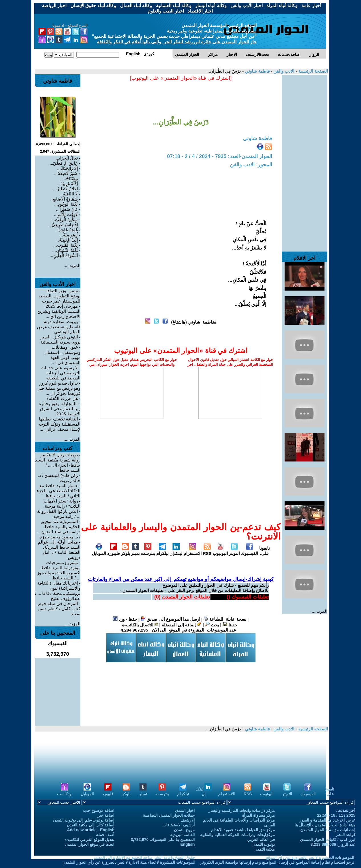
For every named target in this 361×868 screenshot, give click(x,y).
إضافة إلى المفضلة (182, 625)
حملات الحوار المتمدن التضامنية (169, 815)
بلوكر (125, 551)
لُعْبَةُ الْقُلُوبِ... (66, 245)
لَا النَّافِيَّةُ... (69, 194)
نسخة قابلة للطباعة (225, 619)
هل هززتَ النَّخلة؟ (62, 398)
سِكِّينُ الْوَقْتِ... (65, 219)
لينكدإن (176, 551)
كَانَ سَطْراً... (67, 209)
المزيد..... (319, 611)
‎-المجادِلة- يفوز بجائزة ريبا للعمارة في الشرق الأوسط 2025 (60, 409)
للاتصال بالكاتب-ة (140, 625)
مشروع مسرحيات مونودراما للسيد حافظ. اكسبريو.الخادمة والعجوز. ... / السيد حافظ (58, 570)
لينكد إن (204, 792)
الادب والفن (283, 71)
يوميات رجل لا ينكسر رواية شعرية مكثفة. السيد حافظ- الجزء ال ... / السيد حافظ (58, 462)
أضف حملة (105, 835)
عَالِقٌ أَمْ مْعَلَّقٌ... (64, 163)
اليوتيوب (220, 551)
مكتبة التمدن (265, 849)
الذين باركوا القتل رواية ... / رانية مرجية (59, 514)
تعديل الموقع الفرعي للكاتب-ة (89, 840)
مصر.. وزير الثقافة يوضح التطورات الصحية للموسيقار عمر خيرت (59, 296)
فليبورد (113, 551)
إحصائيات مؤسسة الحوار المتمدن (328, 830)
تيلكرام (162, 551)
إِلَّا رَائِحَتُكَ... (67, 168)
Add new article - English (91, 830)
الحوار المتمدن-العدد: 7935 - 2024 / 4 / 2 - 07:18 (220, 156)
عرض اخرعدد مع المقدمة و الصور (327, 820)
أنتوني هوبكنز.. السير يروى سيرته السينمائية (60, 339)
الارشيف (188, 820)
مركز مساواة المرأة (259, 815)
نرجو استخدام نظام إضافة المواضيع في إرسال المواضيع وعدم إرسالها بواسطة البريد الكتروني (277, 862)
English (187, 844)
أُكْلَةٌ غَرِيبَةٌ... (67, 184)
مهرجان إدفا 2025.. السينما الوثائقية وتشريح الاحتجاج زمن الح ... (59, 311)
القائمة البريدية (182, 835)
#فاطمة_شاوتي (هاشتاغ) (194, 322)
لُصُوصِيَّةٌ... (69, 235)
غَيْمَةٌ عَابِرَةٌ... (66, 230)
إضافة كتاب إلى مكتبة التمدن (91, 825)
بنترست (148, 551)
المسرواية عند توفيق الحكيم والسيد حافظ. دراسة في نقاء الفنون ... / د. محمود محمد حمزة (59, 529)
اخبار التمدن (185, 810)
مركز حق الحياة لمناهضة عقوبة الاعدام (243, 830)
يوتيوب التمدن (264, 844)
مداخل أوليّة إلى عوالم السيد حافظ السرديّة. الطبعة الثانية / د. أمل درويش (59, 550)
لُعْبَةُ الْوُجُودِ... (66, 204)
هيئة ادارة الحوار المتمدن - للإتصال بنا (325, 825)
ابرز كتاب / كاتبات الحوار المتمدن (328, 840)
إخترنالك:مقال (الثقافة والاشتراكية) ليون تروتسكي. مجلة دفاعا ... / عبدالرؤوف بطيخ (58, 591)
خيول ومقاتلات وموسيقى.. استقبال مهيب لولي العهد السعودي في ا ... (62, 355)
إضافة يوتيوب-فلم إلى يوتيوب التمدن (84, 820)
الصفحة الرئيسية (313, 71)
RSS (207, 551)
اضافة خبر (106, 815)
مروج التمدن (184, 830)
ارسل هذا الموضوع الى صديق (171, 619)
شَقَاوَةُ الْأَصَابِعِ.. (64, 199)
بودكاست (65, 792)
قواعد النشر (345, 835)
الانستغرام (193, 551)
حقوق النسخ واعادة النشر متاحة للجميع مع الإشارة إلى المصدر (144, 857)
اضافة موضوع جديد (99, 810)
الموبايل (99, 551)
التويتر (234, 551)
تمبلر (135, 551)
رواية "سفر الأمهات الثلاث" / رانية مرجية (62, 504)
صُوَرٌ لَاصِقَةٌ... (66, 173)
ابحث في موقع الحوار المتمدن (90, 844)
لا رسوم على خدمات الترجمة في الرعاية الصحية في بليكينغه (61, 373)
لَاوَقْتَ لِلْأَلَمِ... (66, 214)
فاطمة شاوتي (257, 71)
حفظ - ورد (125, 619)
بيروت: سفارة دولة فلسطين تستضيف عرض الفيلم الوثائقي (59, 327)
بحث (212, 625)
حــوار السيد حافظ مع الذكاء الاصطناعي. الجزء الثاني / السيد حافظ (59, 491)
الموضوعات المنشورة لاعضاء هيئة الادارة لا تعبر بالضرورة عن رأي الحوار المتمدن (129, 862)
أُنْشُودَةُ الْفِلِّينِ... (64, 255)
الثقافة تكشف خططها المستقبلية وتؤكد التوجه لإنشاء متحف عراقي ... (59, 424)
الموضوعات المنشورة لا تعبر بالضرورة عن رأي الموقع (310, 857)
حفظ (230, 625)
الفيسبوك (250, 551)
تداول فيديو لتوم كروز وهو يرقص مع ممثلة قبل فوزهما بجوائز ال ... (59, 388)
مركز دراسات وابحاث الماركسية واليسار (242, 810)
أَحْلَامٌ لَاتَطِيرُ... (66, 189)
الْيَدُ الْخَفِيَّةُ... (67, 240)
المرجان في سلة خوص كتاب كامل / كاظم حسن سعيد (58, 609)
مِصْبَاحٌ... (70, 178)
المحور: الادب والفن (251, 165)
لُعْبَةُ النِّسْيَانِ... (65, 250)
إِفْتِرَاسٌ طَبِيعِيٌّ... (63, 225)
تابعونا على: (264, 551)
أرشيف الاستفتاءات (179, 825)
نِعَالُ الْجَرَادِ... (66, 158)
